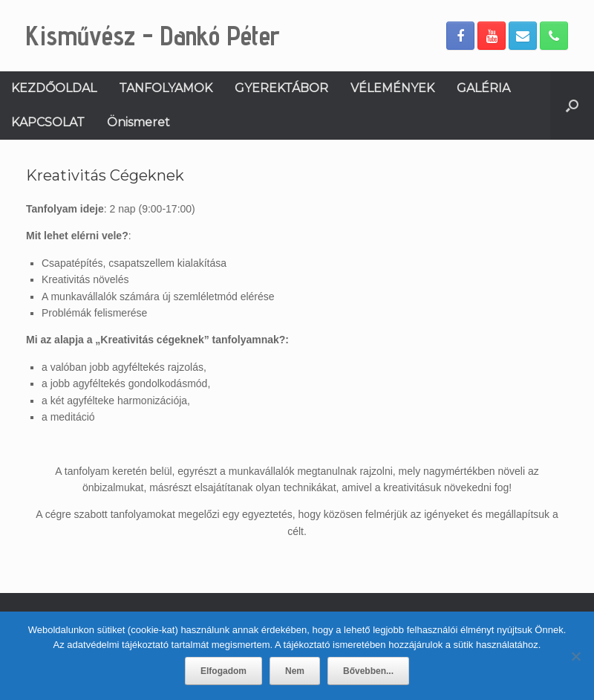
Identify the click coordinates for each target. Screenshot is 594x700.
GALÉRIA (483, 88)
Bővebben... (368, 671)
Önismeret (138, 122)
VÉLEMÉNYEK (392, 88)
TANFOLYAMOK (166, 88)
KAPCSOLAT (48, 122)
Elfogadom (223, 671)
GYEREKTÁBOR (281, 88)
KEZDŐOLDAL (54, 88)
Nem (295, 671)
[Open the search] (572, 106)
